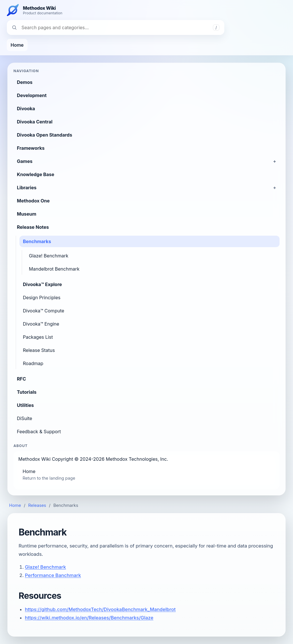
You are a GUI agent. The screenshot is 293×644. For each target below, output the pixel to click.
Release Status (39, 350)
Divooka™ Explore (42, 284)
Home (17, 45)
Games (25, 161)
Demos (25, 82)
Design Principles (42, 298)
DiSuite (24, 418)
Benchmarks (37, 241)
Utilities (25, 405)
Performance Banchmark (53, 575)
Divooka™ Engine (41, 324)
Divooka (26, 109)
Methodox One (33, 201)
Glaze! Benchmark (49, 256)
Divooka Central (35, 122)
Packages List (38, 337)
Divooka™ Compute (43, 311)
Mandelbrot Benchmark (54, 269)
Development (32, 95)
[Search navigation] (116, 27)
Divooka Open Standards (44, 135)
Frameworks (31, 148)
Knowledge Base (35, 174)
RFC (21, 379)
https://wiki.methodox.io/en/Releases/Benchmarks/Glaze (89, 618)
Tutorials (27, 392)
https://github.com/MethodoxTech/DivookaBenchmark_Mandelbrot (100, 609)
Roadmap (33, 363)
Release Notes (33, 227)
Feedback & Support (39, 432)
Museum (27, 214)
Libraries (27, 188)
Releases (37, 505)
